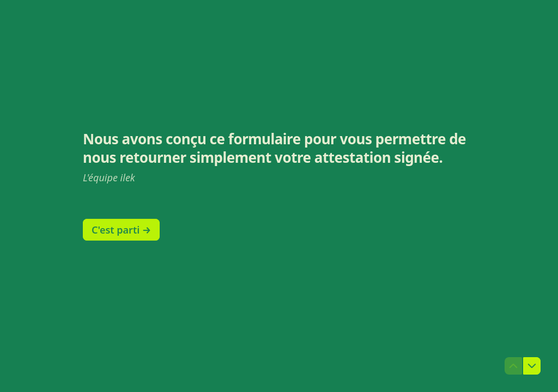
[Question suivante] (532, 366)
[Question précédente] (513, 366)
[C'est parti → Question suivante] (121, 230)
